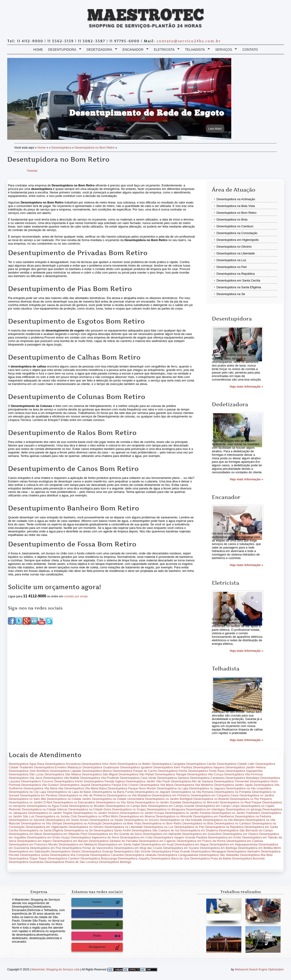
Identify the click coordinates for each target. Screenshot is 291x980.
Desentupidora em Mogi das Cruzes (138, 850)
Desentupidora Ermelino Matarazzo (58, 769)
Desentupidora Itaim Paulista (173, 769)
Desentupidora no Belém (134, 765)
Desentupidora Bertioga (115, 864)
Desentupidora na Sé (231, 296)
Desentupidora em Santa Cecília (238, 282)
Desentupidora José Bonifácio (29, 772)
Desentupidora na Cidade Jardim (69, 800)
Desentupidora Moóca (97, 772)
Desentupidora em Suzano (181, 850)
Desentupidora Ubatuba (141, 857)
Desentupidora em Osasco (241, 836)
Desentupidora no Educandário (74, 804)
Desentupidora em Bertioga (218, 850)
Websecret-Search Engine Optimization (259, 971)
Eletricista (166, 51)
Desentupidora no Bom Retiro (95, 149)
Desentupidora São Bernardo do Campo (246, 832)
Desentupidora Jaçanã (75, 786)
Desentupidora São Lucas (26, 776)
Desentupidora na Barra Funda (113, 793)
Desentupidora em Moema (137, 818)
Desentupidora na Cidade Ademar (45, 811)
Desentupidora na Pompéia (233, 793)
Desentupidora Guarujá (97, 853)
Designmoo (105, 949)
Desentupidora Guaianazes (101, 769)
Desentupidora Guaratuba (26, 864)
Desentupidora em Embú (224, 839)
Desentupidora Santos (66, 853)
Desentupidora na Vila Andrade (181, 821)
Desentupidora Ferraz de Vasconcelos (88, 850)
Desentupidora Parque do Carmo (135, 772)
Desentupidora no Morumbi (174, 818)
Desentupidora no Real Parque (240, 804)
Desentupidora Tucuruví (37, 783)
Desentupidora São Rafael (136, 776)
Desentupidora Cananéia (107, 857)
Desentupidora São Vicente (132, 853)
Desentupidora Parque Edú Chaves (115, 786)
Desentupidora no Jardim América (96, 814)
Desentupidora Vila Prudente (100, 779)
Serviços (225, 51)
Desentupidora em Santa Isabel (119, 846)
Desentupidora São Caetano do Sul (156, 832)
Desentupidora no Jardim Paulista (188, 814)
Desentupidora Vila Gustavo (40, 786)
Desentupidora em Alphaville (162, 836)
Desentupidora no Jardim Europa (142, 814)
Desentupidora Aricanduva (63, 765)
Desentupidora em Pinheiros (171, 797)
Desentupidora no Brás (232, 221)
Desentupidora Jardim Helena (245, 769)
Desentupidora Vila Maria (157, 786)
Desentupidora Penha (173, 772)
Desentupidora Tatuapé (171, 776)
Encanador (134, 51)
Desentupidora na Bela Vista (236, 208)
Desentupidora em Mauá (25, 836)
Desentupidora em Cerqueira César (215, 797)
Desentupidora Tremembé (231, 783)
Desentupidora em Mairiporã (78, 846)
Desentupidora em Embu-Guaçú (49, 839)
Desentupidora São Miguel (100, 776)
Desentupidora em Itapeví (34, 843)
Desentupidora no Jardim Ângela (50, 814)
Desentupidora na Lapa (173, 790)
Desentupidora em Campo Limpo (218, 807)
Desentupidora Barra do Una (170, 860)
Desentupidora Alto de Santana (192, 783)
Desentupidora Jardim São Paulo (148, 783)
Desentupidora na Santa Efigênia (239, 289)
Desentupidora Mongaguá (208, 853)
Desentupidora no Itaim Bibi (27, 800)
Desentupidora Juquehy (134, 860)
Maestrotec (145, 16)
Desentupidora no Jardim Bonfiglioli (169, 800)
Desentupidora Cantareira (207, 779)
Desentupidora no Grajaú (129, 811)
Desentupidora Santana (173, 779)
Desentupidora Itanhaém (243, 853)
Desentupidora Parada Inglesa (105, 783)
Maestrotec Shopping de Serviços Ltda (56, 971)
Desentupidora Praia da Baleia (211, 860)
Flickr (107, 938)
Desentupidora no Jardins (257, 797)
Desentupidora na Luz (231, 262)
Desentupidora (64, 51)
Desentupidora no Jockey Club (56, 818)
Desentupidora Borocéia (248, 860)
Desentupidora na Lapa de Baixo (69, 793)
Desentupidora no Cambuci (235, 228)
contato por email (76, 598)
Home (38, 51)
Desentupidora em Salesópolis (29, 853)
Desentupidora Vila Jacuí (25, 779)
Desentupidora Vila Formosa (244, 776)
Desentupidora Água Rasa (26, 765)
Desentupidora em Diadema (199, 832)
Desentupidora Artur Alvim (99, 765)
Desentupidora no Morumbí (200, 804)
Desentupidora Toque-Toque (28, 860)
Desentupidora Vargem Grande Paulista (180, 839)
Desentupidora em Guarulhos (202, 836)
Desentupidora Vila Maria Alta (44, 790)
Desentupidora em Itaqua (192, 846)
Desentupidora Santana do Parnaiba (113, 843)
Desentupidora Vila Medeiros (194, 786)
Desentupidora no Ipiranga (244, 811)
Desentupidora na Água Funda (47, 807)
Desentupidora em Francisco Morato (33, 846)
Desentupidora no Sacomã (27, 821)
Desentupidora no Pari (232, 269)
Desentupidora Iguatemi (136, 769)
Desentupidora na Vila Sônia (115, 804)
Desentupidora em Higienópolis (238, 241)
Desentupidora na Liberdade (236, 255)
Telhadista (196, 51)
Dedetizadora (101, 51)
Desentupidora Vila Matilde (61, 779)
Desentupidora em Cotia (136, 839)
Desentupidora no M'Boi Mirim (98, 818)
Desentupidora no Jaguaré (153, 793)
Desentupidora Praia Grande (171, 853)
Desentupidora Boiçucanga (99, 860)
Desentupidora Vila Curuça (205, 776)
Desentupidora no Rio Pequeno (251, 800)
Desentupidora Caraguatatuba (178, 857)
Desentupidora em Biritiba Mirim (259, 850)
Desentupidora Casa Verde (138, 779)
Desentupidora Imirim (69, 783)
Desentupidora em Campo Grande (171, 807)
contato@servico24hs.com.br (189, 43)
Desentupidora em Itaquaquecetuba (233, 846)
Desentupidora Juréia (35, 857)
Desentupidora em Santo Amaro (67, 821)
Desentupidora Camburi (64, 860)
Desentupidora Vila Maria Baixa (85, 790)
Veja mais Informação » (246, 388)
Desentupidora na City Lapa (27, 793)
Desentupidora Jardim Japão (233, 786)
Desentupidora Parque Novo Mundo (132, 790)
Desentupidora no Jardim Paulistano (236, 814)
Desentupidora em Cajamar (157, 843)
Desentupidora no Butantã (211, 800)
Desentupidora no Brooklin (87, 807)
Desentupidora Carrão (201, 765)
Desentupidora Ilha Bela (256, 857)
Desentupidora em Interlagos (205, 811)
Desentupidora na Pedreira (253, 818)
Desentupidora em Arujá (157, 846)
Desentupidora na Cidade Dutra (90, 811)
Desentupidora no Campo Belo (126, 807)
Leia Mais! (215, 130)
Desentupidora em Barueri (70, 843)
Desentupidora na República (236, 275)
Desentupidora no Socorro (142, 821)
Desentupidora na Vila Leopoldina (249, 790)
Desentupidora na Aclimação (236, 201)
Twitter (106, 904)
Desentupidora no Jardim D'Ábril (30, 804)
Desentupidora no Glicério (234, 248)
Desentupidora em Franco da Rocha (201, 843)
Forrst (107, 927)
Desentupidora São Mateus (63, 776)
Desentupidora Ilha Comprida (70, 857)
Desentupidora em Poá (45, 850)
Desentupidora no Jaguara (207, 790)
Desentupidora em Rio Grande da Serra (115, 836)
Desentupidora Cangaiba (168, 765)
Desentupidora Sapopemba (244, 772)
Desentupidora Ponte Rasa (206, 772)
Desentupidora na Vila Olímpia (42, 825)
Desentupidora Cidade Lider (236, 765)
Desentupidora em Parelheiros (214, 818)
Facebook (105, 915)
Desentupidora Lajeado (66, 772)
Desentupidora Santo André (112, 832)
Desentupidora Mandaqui (242, 779)
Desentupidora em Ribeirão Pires (65, 836)
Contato (250, 51)
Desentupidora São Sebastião (219, 857)
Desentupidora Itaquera (209, 769)
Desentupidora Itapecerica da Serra (95, 839)
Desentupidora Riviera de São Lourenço (71, 864)
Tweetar (32, 172)
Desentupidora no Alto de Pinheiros (82, 797)
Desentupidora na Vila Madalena (129, 797)
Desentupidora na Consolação (237, 235)
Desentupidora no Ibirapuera (166, 811)
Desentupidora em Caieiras (245, 843)
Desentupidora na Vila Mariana (224, 821)
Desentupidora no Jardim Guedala (158, 804)
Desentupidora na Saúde (106, 821)
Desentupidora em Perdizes (39, 797)
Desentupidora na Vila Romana (192, 793)
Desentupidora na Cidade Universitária (118, 800)
